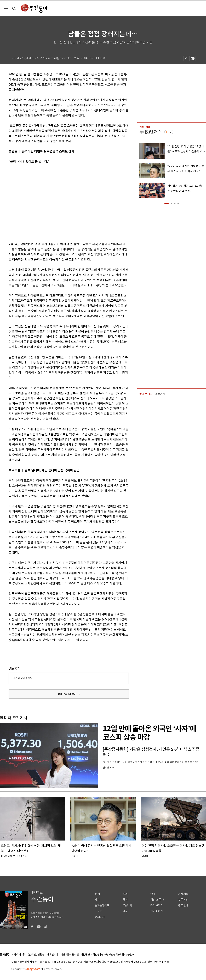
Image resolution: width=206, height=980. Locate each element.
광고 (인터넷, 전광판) (34, 955)
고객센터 (63, 955)
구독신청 (183, 900)
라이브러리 (157, 906)
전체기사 (100, 917)
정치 (97, 894)
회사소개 (16, 955)
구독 (169, 132)
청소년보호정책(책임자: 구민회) (118, 955)
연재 (153, 894)
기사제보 (183, 894)
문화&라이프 (102, 906)
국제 (125, 900)
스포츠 (99, 911)
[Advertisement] (33, 202)
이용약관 (74, 955)
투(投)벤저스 (150, 132)
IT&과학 (127, 906)
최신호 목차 (157, 900)
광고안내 (183, 906)
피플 (125, 911)
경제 (125, 894)
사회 (97, 900)
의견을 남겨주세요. (23, 678)
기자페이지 (157, 911)
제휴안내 (52, 955)
